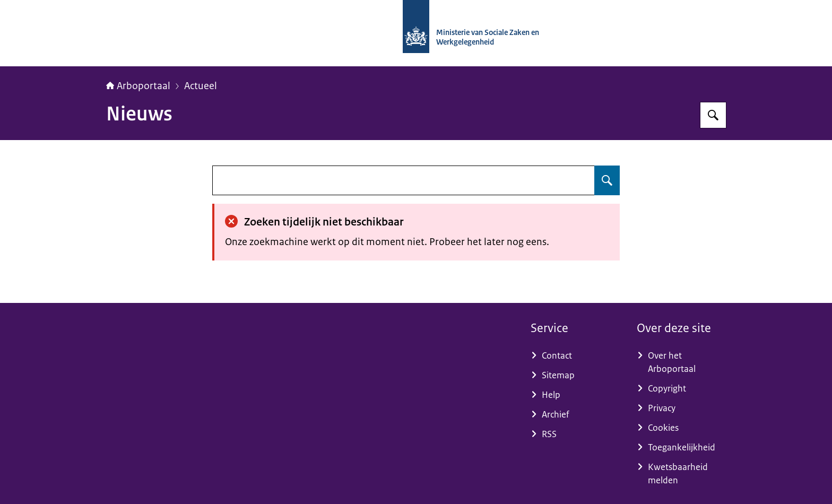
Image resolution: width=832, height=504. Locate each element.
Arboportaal (138, 86)
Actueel (201, 86)
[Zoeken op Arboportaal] (713, 115)
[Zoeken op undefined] (607, 180)
